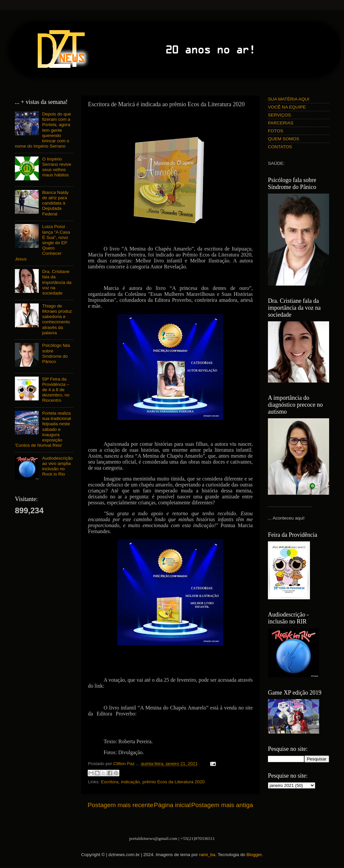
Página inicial (172, 805)
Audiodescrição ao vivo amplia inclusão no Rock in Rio (57, 466)
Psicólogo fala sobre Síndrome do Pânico (56, 353)
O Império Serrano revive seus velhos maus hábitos (57, 167)
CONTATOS (280, 147)
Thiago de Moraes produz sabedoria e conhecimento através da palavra (57, 319)
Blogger (254, 855)
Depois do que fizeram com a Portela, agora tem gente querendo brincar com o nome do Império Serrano (43, 130)
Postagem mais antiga (222, 805)
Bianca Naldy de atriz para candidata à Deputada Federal (55, 203)
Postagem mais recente (120, 805)
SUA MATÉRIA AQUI (289, 99)
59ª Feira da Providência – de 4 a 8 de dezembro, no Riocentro (56, 390)
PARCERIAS (281, 123)
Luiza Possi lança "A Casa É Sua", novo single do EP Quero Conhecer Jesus (43, 243)
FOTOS (276, 131)
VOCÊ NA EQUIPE (287, 107)
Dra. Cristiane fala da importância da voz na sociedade (57, 282)
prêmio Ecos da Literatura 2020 (173, 782)
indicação (130, 782)
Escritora (110, 782)
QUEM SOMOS (284, 139)
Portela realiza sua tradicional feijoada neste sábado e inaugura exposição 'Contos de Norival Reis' (43, 429)
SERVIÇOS (279, 115)
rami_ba (207, 855)
